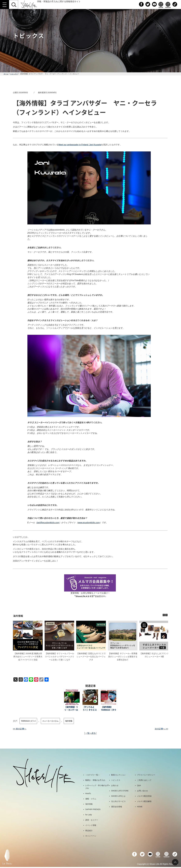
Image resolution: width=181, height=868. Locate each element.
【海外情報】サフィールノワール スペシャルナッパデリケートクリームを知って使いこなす (60, 656)
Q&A (139, 785)
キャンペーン (91, 836)
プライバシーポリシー (146, 775)
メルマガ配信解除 (144, 801)
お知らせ (115, 785)
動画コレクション (118, 775)
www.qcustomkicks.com (89, 523)
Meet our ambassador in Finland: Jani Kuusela (80, 145)
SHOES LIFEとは (118, 796)
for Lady (89, 815)
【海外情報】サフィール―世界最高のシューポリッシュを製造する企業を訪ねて (123, 656)
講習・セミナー (92, 820)
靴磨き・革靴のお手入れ (95, 780)
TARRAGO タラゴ (28, 721)
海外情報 (69, 721)
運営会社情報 (117, 807)
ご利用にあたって (144, 780)
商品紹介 (89, 831)
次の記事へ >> (161, 729)
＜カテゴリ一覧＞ (93, 775)
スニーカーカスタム (50, 721)
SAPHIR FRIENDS (93, 809)
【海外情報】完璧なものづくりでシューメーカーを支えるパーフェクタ (91, 656)
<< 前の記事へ (20, 729)
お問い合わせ (142, 791)
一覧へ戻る (90, 733)
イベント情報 (91, 825)
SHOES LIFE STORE (120, 791)
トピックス (14, 74)
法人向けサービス (118, 801)
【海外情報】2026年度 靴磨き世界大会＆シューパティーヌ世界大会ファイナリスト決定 (28, 656)
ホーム (6, 74)
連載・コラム (91, 799)
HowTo (88, 793)
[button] (166, 615)
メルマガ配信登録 (144, 796)
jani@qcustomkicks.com (48, 523)
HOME (140, 807)
